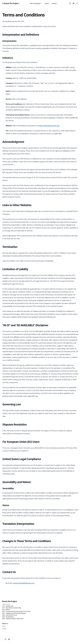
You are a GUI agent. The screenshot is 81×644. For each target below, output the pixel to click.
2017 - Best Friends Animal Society (12, 608)
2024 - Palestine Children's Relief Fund (13, 619)
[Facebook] (73, 3)
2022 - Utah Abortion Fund (10, 615)
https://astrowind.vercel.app (49, 126)
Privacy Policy (6, 604)
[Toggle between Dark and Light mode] (77, 3)
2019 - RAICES (6, 610)
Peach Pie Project (10, 601)
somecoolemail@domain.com (24, 583)
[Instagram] (70, 3)
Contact (54, 3)
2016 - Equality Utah (8, 606)
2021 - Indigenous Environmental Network (14, 613)
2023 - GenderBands (8, 617)
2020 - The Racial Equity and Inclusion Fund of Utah (16, 611)
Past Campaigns (36, 3)
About (47, 3)
